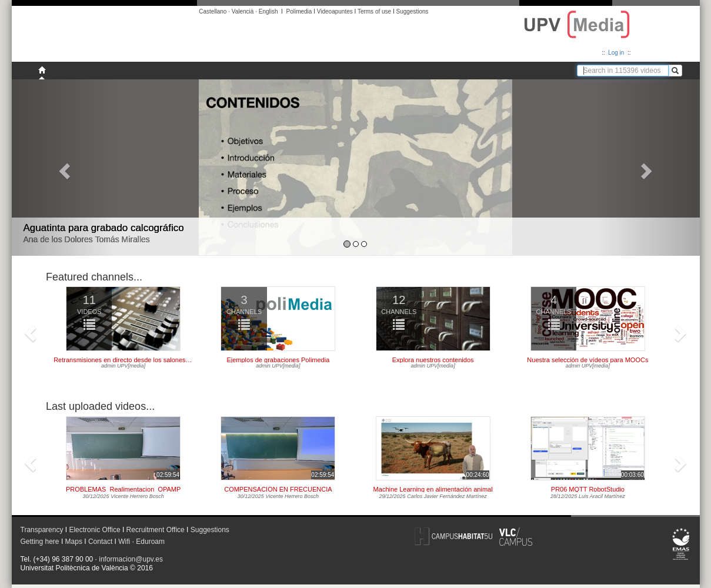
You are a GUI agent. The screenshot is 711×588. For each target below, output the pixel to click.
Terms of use (374, 11)
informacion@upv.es (131, 559)
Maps (74, 542)
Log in (616, 53)
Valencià (243, 11)
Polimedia (299, 11)
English (268, 11)
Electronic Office (94, 530)
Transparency (42, 530)
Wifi (124, 542)
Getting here (40, 542)
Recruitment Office (156, 530)
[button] (64, 168)
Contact (100, 542)
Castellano (213, 11)
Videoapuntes (335, 11)
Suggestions (412, 11)
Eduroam (150, 542)
